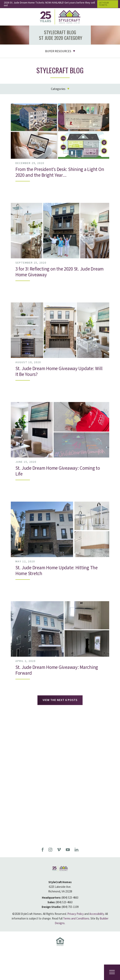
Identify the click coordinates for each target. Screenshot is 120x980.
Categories (58, 89)
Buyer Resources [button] (58, 51)
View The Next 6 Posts (60, 700)
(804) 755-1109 (70, 907)
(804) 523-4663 (70, 898)
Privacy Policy (76, 914)
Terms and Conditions (76, 919)
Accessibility (97, 914)
